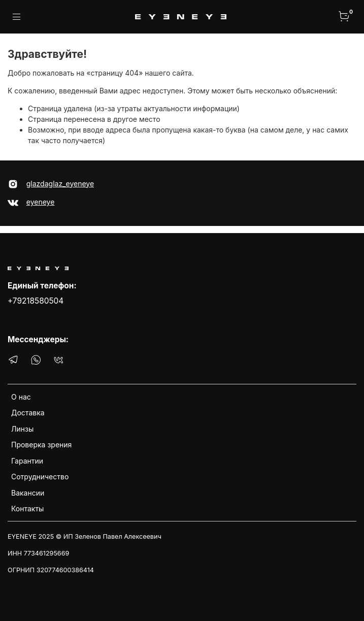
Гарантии (27, 461)
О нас (21, 397)
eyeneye (41, 202)
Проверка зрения (41, 445)
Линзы (22, 429)
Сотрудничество (40, 477)
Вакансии (28, 493)
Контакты (27, 509)
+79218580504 (36, 301)
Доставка (28, 413)
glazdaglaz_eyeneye (60, 184)
